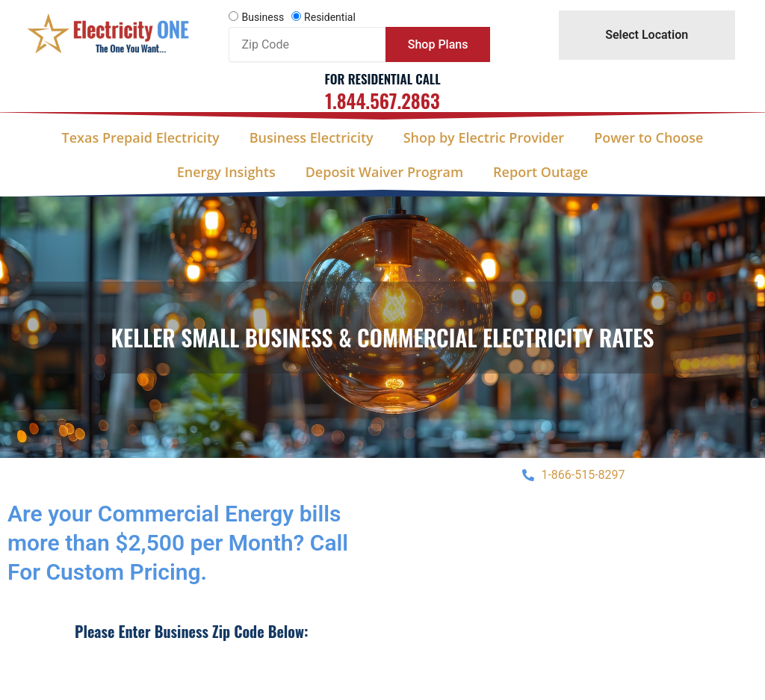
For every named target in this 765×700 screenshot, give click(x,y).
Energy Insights (226, 172)
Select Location (647, 35)
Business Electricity (312, 137)
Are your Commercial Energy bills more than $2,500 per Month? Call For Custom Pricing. (178, 543)
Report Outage (541, 172)
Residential (330, 17)
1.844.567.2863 (382, 100)
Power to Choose (648, 137)
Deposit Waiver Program (384, 172)
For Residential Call (382, 79)
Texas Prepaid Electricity (141, 137)
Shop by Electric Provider (484, 137)
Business (263, 17)
